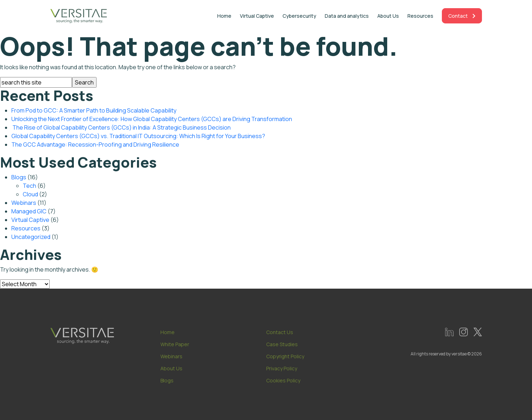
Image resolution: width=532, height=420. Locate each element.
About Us (388, 16)
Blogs (19, 177)
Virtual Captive (257, 16)
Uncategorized (31, 237)
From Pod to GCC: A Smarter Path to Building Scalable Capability (94, 110)
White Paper (175, 346)
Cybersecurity (299, 16)
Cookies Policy (283, 383)
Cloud (30, 194)
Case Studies (282, 346)
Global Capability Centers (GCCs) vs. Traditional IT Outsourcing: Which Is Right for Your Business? (138, 136)
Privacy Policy (282, 370)
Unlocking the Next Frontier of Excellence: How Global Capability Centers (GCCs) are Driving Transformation (152, 119)
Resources (420, 16)
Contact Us (280, 334)
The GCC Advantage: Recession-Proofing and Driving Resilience (95, 144)
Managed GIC (29, 211)
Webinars (24, 203)
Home (224, 16)
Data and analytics (347, 16)
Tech (29, 186)
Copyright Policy (285, 358)
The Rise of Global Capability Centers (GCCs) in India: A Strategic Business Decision (121, 127)
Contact (462, 16)
